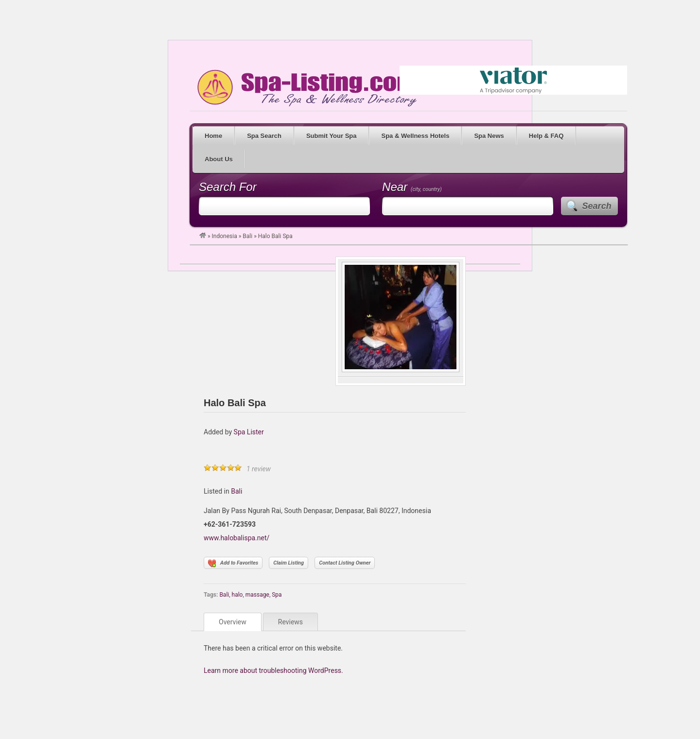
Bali (247, 236)
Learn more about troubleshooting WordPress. (273, 670)
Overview (233, 622)
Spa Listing (305, 88)
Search (597, 206)
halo (237, 595)
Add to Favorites (233, 564)
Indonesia (225, 236)
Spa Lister (249, 432)
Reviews (290, 622)
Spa (277, 595)
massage (257, 595)
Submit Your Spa (332, 136)
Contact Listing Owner (345, 563)
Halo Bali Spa (235, 403)
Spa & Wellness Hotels (415, 136)
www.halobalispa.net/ (236, 538)
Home (213, 136)
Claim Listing (289, 563)
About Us (219, 159)
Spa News (489, 136)
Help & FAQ (546, 136)
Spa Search (264, 136)
